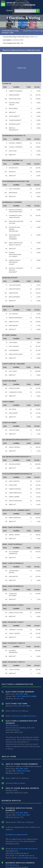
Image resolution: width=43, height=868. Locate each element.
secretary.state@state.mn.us (23, 716)
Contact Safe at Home (15, 783)
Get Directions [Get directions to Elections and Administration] (12, 725)
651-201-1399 (22, 769)
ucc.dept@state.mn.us (25, 855)
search (9, 11)
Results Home (28, 31)
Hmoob (18, 22)
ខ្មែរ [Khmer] (17, 27)
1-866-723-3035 (23, 771)
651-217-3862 (24, 706)
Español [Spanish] (10, 22)
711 (22, 699)
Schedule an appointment (17, 834)
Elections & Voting (23, 18)
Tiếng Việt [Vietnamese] (37, 22)
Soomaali (27, 22)
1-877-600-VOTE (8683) (26, 696)
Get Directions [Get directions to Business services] (12, 865)
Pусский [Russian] (11, 25)
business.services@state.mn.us (24, 849)
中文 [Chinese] (18, 25)
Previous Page (39, 31)
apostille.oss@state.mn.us (17, 853)
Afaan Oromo (37, 25)
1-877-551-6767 (23, 815)
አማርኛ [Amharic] (23, 27)
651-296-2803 (22, 813)
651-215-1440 (22, 694)
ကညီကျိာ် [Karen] (31, 27)
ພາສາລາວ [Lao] (26, 25)
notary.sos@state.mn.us (27, 858)
